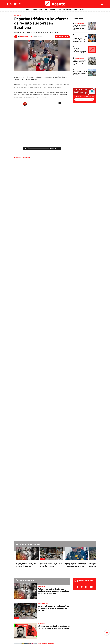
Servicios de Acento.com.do (26, 37)
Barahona (17, 157)
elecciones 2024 (25, 157)
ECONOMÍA (52, 10)
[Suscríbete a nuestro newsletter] (92, 99)
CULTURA (75, 10)
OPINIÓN (40, 10)
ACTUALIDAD (34, 10)
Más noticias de (28, 544)
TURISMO (59, 10)
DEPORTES (81, 10)
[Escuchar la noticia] (62, 37)
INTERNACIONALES (67, 10)
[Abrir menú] (102, 4)
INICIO (28, 10)
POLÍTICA (46, 10)
